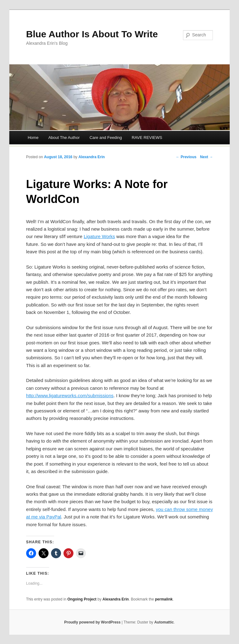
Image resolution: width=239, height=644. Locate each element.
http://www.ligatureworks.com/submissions (70, 396)
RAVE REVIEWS (147, 138)
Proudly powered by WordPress (92, 622)
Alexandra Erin (92, 157)
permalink (164, 599)
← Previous (186, 157)
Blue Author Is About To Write (92, 34)
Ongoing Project (82, 599)
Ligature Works (99, 236)
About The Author (64, 138)
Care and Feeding (106, 138)
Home (33, 138)
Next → (206, 157)
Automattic (164, 622)
